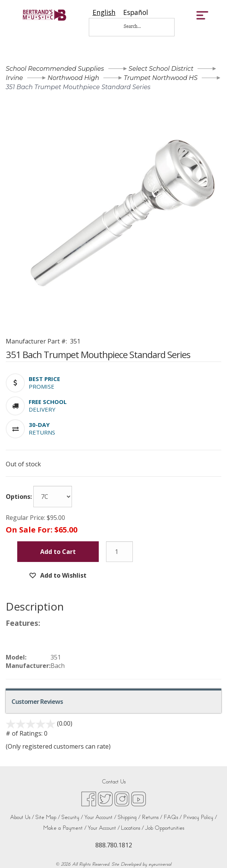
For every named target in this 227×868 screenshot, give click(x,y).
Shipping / (129, 817)
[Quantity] (119, 552)
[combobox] (104, 12)
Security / (72, 817)
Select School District (161, 69)
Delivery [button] (42, 409)
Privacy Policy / (200, 817)
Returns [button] (42, 432)
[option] (136, 12)
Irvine (14, 78)
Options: (19, 497)
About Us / (22, 817)
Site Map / (48, 817)
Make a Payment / (65, 828)
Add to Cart (58, 552)
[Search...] (137, 26)
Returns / (152, 817)
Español (136, 12)
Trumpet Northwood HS (161, 78)
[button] (44, 379)
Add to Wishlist (63, 575)
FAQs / (173, 817)
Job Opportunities (165, 828)
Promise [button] (42, 386)
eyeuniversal (160, 864)
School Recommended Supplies (55, 69)
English (104, 12)
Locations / (132, 828)
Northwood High (73, 78)
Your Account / (100, 817)
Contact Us (114, 782)
